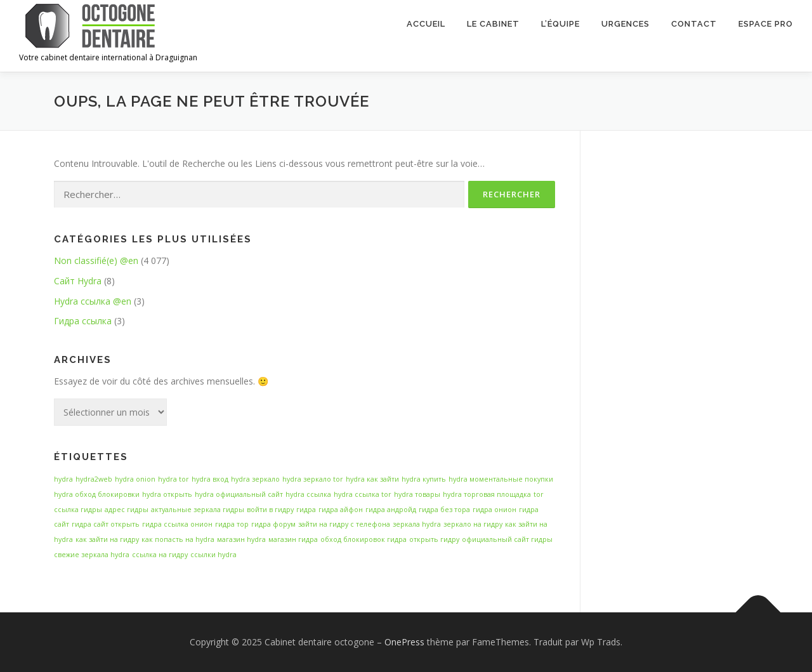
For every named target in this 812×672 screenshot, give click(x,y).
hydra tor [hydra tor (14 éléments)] (174, 479)
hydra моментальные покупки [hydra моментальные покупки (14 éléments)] (501, 479)
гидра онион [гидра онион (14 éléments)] (494, 510)
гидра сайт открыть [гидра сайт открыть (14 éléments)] (106, 524)
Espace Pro (766, 24)
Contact (694, 24)
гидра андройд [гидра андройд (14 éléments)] (391, 510)
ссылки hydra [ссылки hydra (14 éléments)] (213, 555)
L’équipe (560, 24)
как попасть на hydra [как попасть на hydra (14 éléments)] (178, 539)
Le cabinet (493, 24)
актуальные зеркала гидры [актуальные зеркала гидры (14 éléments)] (198, 510)
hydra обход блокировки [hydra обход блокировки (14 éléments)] (97, 494)
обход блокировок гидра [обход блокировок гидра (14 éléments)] (363, 539)
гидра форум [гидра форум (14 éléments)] (273, 524)
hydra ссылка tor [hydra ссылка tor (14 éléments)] (363, 494)
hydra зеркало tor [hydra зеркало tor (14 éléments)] (313, 479)
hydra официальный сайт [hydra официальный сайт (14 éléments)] (239, 494)
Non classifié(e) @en (96, 260)
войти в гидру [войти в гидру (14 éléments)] (270, 510)
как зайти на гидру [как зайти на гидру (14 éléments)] (107, 539)
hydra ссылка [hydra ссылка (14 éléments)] (308, 494)
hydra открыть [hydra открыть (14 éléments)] (167, 494)
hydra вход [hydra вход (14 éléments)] (210, 479)
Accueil (426, 24)
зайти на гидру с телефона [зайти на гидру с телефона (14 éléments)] (344, 524)
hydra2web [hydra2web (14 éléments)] (94, 479)
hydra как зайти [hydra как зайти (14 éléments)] (372, 479)
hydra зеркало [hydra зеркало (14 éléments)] (255, 479)
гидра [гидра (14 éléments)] (306, 510)
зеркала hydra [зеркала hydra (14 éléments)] (417, 524)
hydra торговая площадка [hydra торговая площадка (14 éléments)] (487, 494)
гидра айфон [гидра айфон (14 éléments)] (341, 510)
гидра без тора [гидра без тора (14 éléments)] (444, 510)
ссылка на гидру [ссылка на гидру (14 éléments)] (160, 555)
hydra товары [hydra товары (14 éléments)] (417, 494)
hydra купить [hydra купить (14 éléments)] (424, 479)
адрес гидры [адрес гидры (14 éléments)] (127, 510)
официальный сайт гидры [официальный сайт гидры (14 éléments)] (507, 539)
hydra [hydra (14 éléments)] (63, 479)
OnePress (404, 642)
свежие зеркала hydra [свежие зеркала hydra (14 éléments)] (92, 555)
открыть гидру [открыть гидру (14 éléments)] (434, 539)
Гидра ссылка (83, 321)
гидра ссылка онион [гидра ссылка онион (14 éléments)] (177, 524)
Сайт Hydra (78, 281)
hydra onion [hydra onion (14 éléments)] (135, 479)
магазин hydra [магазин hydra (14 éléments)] (241, 539)
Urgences (625, 24)
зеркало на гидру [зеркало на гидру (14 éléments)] (473, 524)
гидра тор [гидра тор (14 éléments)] (232, 524)
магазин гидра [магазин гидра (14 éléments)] (293, 539)
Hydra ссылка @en (93, 301)
